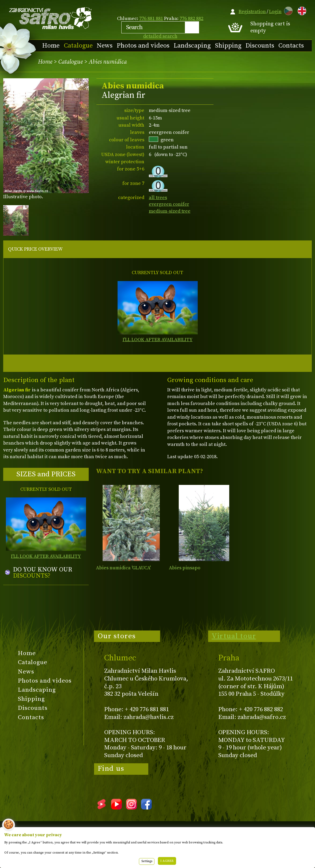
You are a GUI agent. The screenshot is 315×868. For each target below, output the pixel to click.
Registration (252, 12)
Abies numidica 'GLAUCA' (123, 568)
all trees (158, 198)
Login (275, 12)
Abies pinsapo (185, 568)
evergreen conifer (169, 204)
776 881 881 (151, 19)
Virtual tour (234, 636)
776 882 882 (191, 19)
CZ (287, 10)
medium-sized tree (170, 211)
